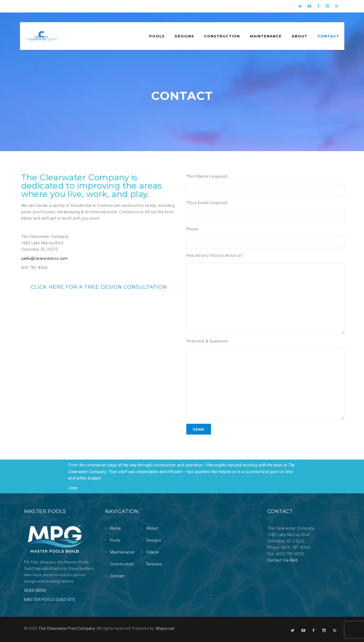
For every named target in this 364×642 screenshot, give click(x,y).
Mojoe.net (165, 628)
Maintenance (266, 36)
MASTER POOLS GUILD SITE (50, 600)
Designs (184, 36)
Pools (157, 36)
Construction (222, 36)
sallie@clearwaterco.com (39, 258)
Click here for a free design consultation (99, 287)
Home (116, 528)
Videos (153, 552)
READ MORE (35, 590)
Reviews (154, 564)
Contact (328, 36)
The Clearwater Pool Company (67, 628)
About (300, 36)
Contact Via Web (282, 560)
